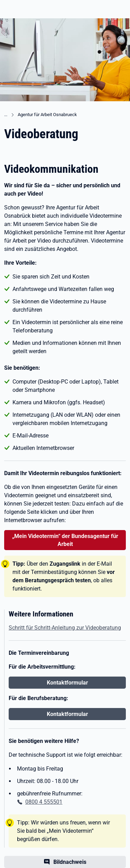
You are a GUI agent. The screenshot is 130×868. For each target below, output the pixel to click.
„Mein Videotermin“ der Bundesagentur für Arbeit (65, 540)
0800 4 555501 (44, 802)
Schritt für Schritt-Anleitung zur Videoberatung (65, 628)
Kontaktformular (67, 683)
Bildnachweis (70, 862)
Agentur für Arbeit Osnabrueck (47, 115)
